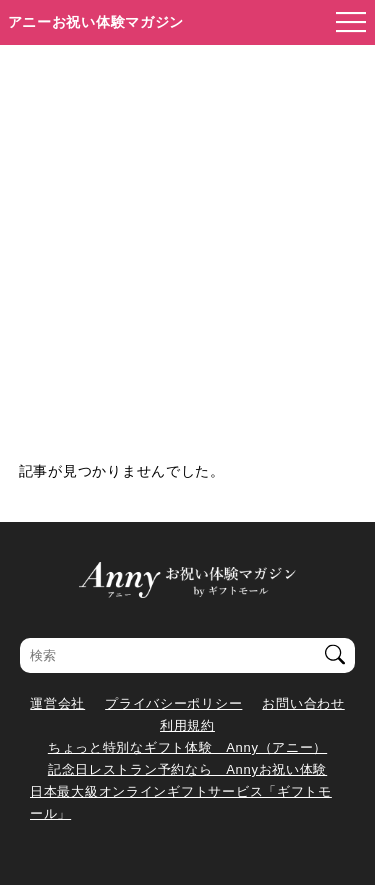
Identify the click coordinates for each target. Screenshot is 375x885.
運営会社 (57, 703)
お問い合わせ (303, 703)
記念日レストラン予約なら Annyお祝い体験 (187, 769)
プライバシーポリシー (173, 703)
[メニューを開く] (345, 23)
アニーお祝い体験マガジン (96, 22)
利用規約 (187, 725)
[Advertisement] (187, 242)
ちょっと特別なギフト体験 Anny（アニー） (187, 747)
